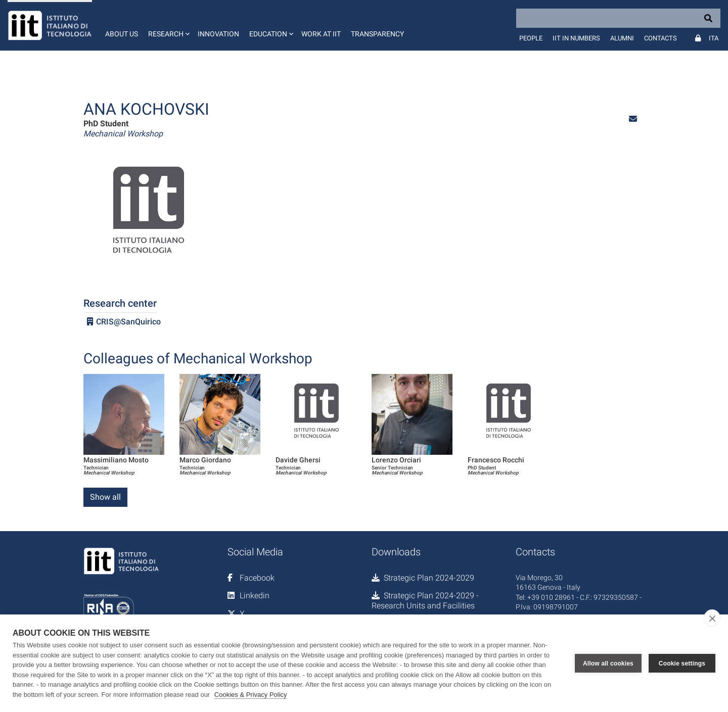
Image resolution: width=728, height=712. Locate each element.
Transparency (377, 34)
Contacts (661, 38)
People (531, 38)
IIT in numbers (576, 38)
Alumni (622, 38)
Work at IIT (321, 34)
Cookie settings (682, 663)
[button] (168, 25)
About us (122, 34)
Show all (105, 497)
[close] (712, 618)
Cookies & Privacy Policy (251, 695)
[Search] (618, 18)
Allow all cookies (608, 663)
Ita (714, 38)
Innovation (218, 34)
